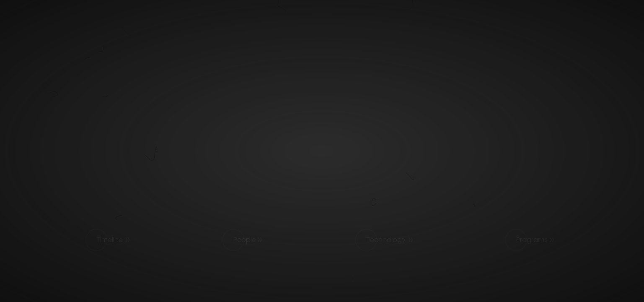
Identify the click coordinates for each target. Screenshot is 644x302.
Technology (386, 240)
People (245, 240)
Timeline (110, 240)
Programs (532, 240)
